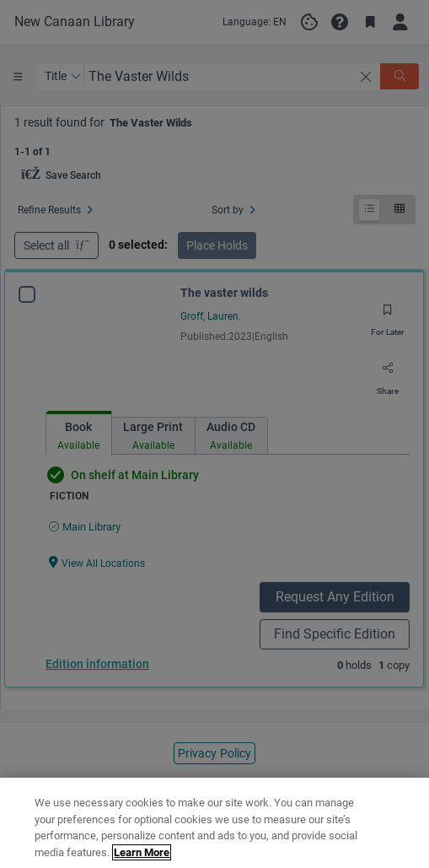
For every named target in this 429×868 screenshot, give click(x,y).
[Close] (402, 824)
